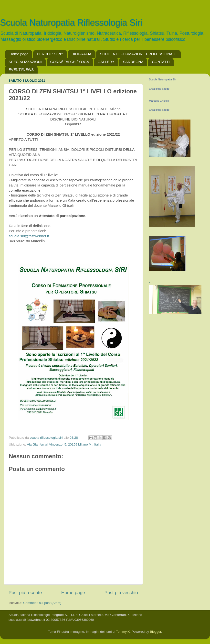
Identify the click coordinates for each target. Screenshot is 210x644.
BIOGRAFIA (82, 54)
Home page (19, 54)
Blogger (156, 632)
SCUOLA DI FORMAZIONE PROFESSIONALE (138, 54)
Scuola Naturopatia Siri (163, 79)
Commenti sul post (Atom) (42, 603)
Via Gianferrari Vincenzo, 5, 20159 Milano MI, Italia (64, 444)
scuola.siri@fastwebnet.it (29, 236)
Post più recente (25, 593)
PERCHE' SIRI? (50, 54)
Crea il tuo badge (159, 89)
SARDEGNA (133, 62)
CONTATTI (161, 62)
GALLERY (106, 62)
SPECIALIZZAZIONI (25, 62)
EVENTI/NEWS (21, 70)
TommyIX (123, 632)
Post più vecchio (121, 593)
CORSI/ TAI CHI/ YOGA (70, 62)
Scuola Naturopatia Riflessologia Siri (71, 23)
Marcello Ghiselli (159, 101)
